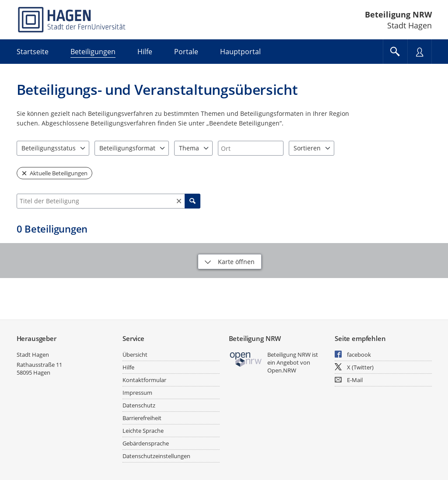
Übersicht (135, 355)
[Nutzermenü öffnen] (420, 52)
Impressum (137, 393)
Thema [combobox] (189, 148)
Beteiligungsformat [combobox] (127, 148)
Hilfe (128, 367)
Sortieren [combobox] (307, 148)
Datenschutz (139, 405)
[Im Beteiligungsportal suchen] (395, 52)
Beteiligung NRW (398, 14)
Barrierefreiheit (142, 418)
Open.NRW (282, 370)
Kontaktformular (144, 380)
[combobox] (251, 148)
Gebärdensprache (146, 443)
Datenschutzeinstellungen (156, 456)
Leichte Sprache (143, 431)
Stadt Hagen (33, 355)
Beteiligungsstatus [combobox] (49, 148)
